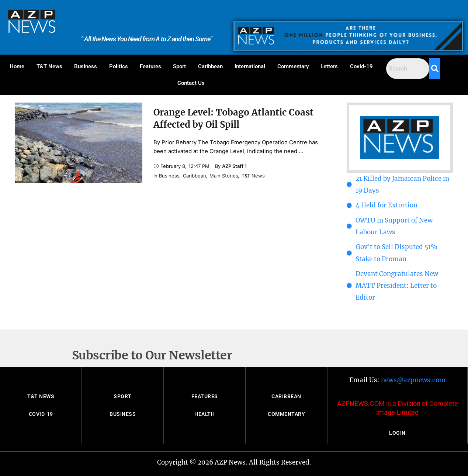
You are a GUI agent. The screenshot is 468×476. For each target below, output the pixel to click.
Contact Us (191, 83)
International (250, 66)
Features (150, 66)
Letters (329, 66)
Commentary (293, 66)
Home (17, 66)
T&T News (49, 66)
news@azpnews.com (413, 380)
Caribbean (210, 66)
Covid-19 (361, 66)
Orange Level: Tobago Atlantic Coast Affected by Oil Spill (233, 118)
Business (86, 66)
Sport (179, 66)
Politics (119, 66)
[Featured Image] (79, 143)
